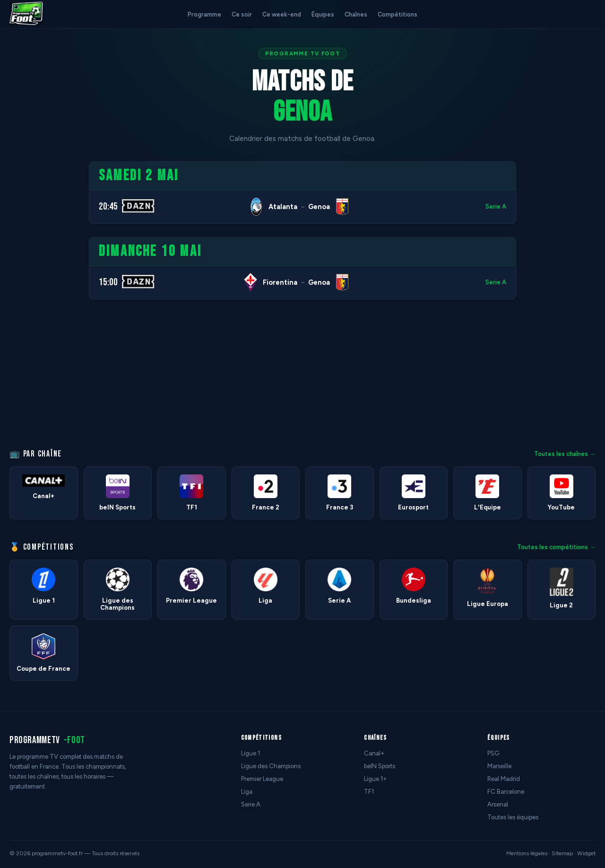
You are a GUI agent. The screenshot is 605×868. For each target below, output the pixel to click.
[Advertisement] (40, 303)
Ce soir (242, 14)
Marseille (499, 766)
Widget (586, 853)
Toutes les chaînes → (565, 454)
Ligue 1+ (376, 779)
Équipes (323, 14)
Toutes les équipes (513, 817)
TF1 (369, 792)
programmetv (47, 740)
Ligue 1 (251, 753)
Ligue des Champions (271, 766)
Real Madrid (504, 779)
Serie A (496, 206)
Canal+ (374, 753)
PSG (493, 753)
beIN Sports (380, 766)
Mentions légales (527, 853)
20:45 (108, 206)
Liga (247, 792)
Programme (204, 14)
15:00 (108, 282)
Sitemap (562, 853)
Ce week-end (282, 14)
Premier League (262, 779)
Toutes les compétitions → (556, 547)
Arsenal (498, 804)
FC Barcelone (506, 792)
